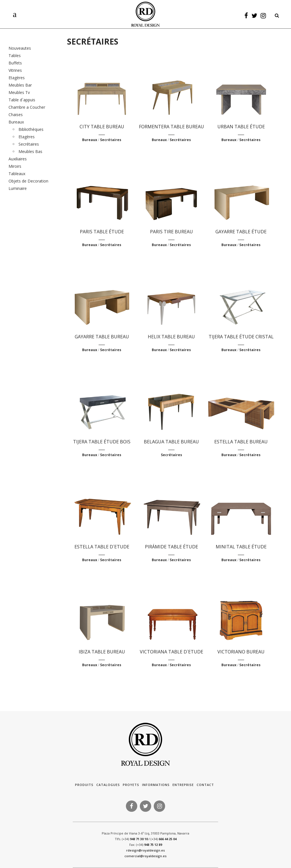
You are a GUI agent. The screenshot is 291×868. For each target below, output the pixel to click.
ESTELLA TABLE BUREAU (241, 442)
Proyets (131, 785)
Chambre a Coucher (27, 107)
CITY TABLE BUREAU (102, 127)
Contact (205, 785)
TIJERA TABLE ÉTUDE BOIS (102, 442)
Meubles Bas (30, 151)
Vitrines (15, 70)
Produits (84, 785)
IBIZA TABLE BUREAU (102, 652)
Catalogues (108, 785)
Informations (156, 785)
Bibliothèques (31, 129)
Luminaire (18, 188)
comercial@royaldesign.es (145, 856)
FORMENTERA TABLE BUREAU (172, 127)
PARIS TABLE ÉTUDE (102, 232)
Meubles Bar (20, 85)
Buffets (15, 63)
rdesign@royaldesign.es (145, 850)
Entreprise (183, 785)
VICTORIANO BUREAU (241, 652)
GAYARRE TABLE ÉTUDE (241, 232)
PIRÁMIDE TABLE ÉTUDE (172, 547)
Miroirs (15, 166)
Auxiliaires (18, 159)
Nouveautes (20, 48)
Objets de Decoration (28, 181)
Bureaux (16, 122)
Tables (15, 55)
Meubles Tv (19, 92)
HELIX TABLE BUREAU (171, 337)
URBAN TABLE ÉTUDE (241, 127)
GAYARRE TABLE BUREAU (102, 337)
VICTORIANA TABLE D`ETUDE (172, 652)
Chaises (16, 115)
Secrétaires (29, 144)
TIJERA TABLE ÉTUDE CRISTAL (241, 337)
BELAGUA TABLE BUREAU (171, 442)
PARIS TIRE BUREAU (172, 232)
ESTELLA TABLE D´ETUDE (102, 547)
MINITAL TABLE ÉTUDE (241, 547)
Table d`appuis (22, 100)
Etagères (17, 78)
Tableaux (17, 174)
